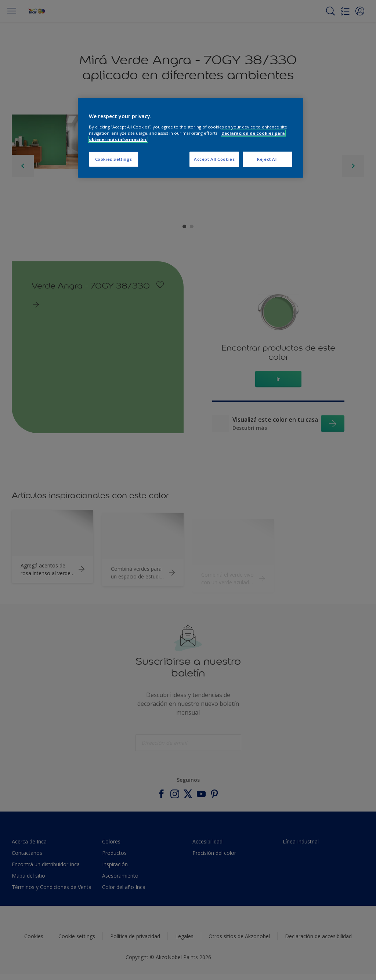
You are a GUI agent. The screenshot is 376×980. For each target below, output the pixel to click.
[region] (191, 138)
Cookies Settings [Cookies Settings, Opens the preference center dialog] (114, 159)
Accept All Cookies (214, 159)
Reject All (267, 159)
